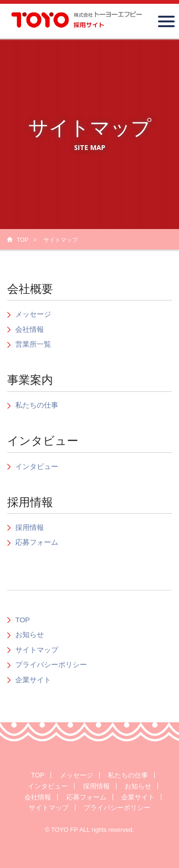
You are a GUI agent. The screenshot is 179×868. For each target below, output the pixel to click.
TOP (22, 240)
